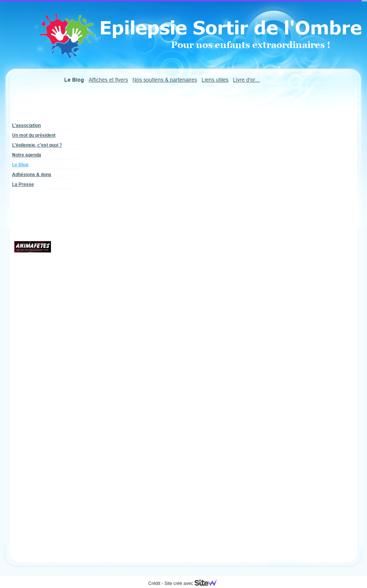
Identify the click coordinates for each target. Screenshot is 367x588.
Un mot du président (34, 135)
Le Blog (20, 165)
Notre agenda (27, 155)
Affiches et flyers (108, 80)
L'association (26, 125)
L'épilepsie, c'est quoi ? (37, 145)
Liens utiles (215, 80)
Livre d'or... (246, 80)
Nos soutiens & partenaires (165, 80)
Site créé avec (193, 583)
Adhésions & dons (32, 174)
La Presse (23, 184)
